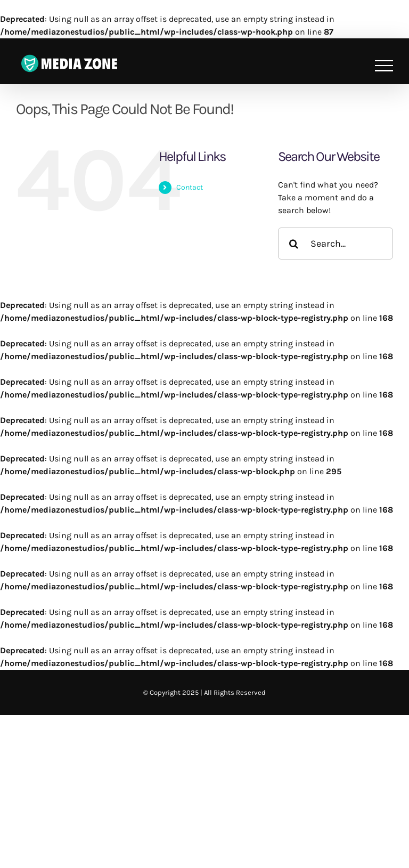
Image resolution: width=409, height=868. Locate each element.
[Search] (294, 244)
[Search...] (336, 244)
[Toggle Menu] (384, 66)
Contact (190, 187)
